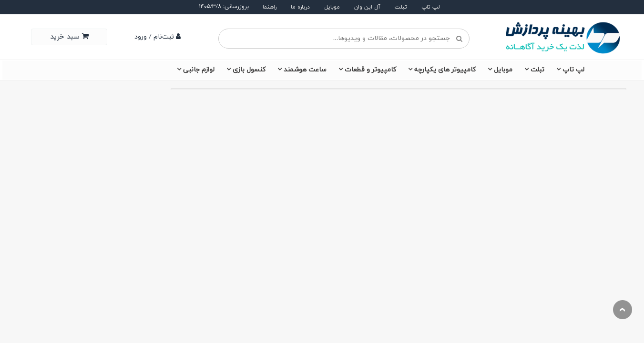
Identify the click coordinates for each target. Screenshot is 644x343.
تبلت (401, 7)
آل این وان (367, 7)
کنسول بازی (249, 70)
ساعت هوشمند (305, 70)
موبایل (332, 7)
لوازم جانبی (199, 70)
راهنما (270, 7)
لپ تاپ (431, 7)
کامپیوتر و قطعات (370, 70)
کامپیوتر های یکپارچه (445, 70)
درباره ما (300, 7)
